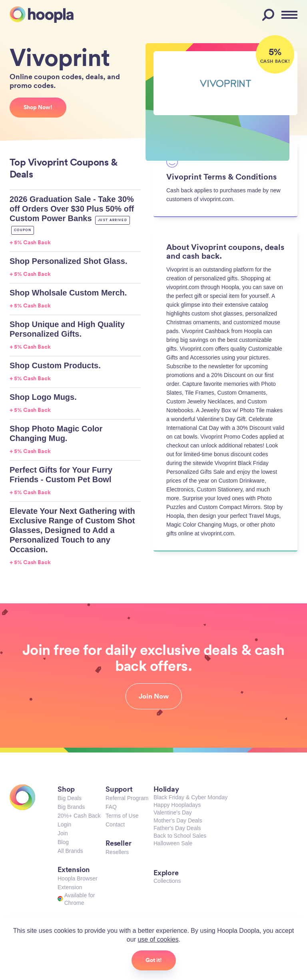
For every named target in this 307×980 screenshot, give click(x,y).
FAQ (111, 807)
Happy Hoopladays (177, 805)
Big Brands (71, 807)
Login (64, 824)
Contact (115, 824)
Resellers (117, 852)
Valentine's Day (173, 812)
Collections (167, 881)
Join (63, 833)
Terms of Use (122, 816)
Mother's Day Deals (178, 820)
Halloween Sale (173, 843)
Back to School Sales (180, 836)
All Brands (70, 851)
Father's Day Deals (177, 828)
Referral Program (127, 798)
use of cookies (158, 939)
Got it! (154, 960)
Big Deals (70, 798)
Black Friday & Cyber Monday (190, 797)
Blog (63, 842)
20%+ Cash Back (79, 816)
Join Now (154, 696)
